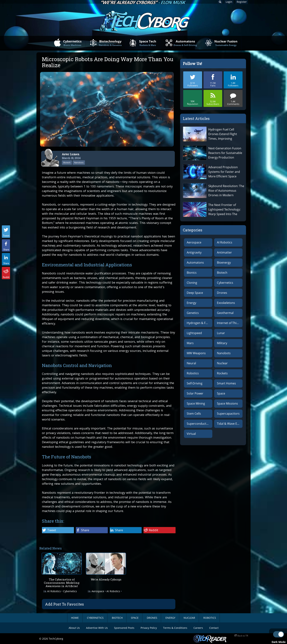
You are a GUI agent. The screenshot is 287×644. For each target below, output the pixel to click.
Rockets (222, 373)
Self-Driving (195, 383)
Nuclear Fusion (226, 43)
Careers (198, 628)
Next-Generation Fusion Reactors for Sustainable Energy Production (225, 153)
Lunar (221, 333)
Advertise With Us (97, 628)
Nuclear (222, 363)
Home (75, 618)
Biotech (67, 162)
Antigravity (194, 252)
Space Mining (196, 403)
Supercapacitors (228, 414)
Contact (214, 628)
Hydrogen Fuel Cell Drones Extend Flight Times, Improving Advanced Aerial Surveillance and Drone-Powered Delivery (225, 134)
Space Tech (148, 43)
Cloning (192, 283)
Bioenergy (224, 263)
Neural (191, 363)
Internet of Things (229, 323)
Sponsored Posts (124, 628)
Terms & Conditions (175, 628)
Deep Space (195, 293)
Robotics (193, 373)
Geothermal (225, 313)
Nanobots (79, 162)
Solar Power (195, 393)
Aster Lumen (71, 154)
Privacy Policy (149, 628)
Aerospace (98, 592)
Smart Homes (226, 383)
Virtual (191, 434)
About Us (74, 628)
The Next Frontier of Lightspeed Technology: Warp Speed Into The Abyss (224, 210)
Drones (222, 293)
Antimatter (224, 252)
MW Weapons (196, 353)
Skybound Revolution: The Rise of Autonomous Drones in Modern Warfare (226, 191)
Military (222, 343)
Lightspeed (194, 333)
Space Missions (227, 403)
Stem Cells (194, 414)
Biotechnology (110, 43)
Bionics (192, 273)
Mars (190, 343)
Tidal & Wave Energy (230, 424)
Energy (191, 303)
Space (221, 393)
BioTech (117, 618)
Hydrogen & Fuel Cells (200, 323)
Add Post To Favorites (64, 604)
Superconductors (199, 424)
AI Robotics (54, 592)
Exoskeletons (226, 303)
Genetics (193, 313)
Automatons (185, 43)
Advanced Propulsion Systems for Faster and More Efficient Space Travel (224, 172)
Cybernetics (72, 43)
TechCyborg (56, 639)
